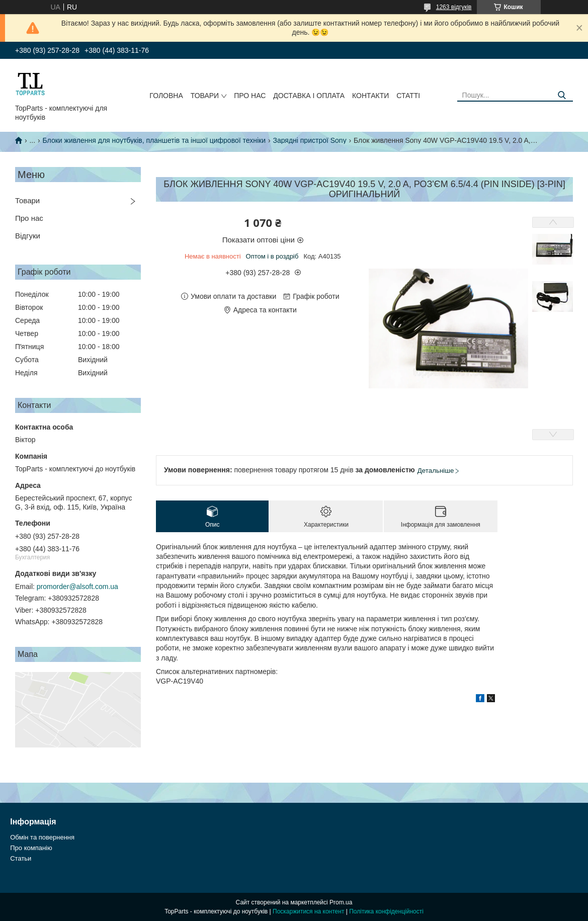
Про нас (250, 96)
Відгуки (28, 236)
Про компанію (31, 848)
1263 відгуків (454, 7)
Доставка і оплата (309, 96)
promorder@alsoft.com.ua (77, 587)
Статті (408, 96)
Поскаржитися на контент (308, 911)
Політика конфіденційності (386, 911)
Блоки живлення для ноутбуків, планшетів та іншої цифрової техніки (154, 140)
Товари (205, 96)
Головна (166, 96)
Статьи (21, 858)
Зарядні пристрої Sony (309, 140)
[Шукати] (562, 95)
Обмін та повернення (42, 837)
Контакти (370, 96)
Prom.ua (341, 902)
